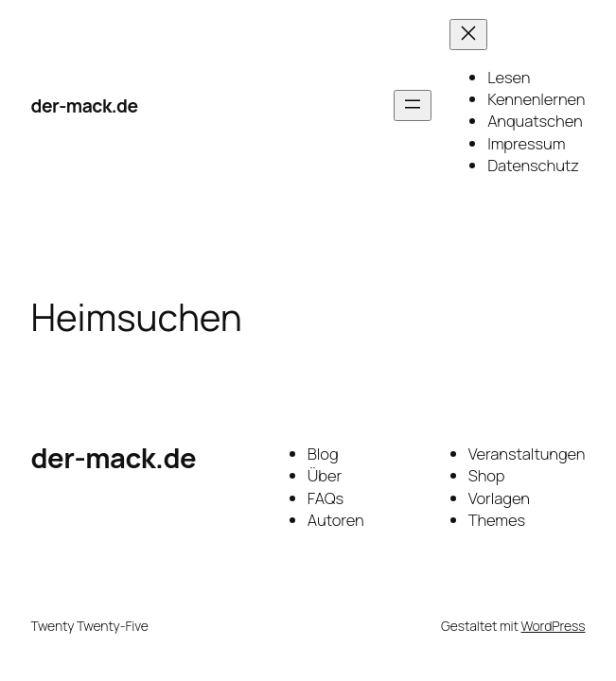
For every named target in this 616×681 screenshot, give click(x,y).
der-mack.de (85, 105)
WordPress (554, 626)
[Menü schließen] (468, 35)
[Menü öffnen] (413, 105)
